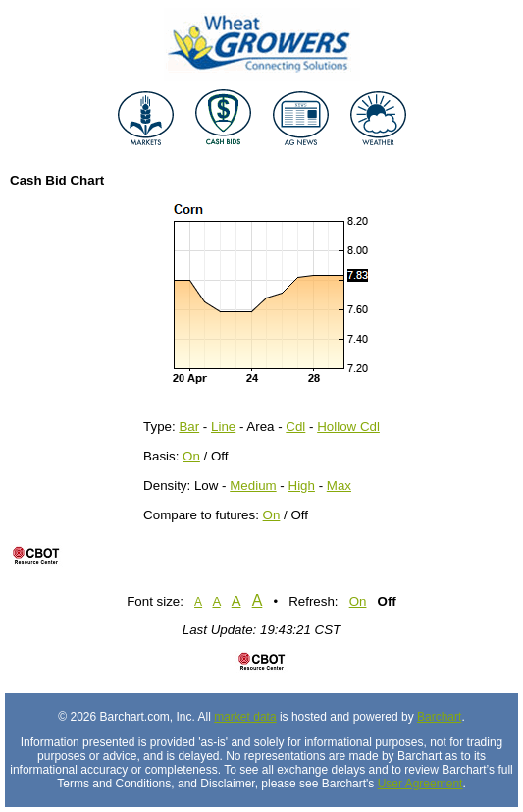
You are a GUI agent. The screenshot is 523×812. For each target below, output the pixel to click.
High (302, 486)
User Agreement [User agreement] (420, 784)
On (191, 456)
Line (223, 427)
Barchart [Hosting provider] (439, 717)
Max (339, 486)
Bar (189, 427)
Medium (253, 486)
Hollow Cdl (348, 427)
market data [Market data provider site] (245, 717)
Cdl (295, 427)
